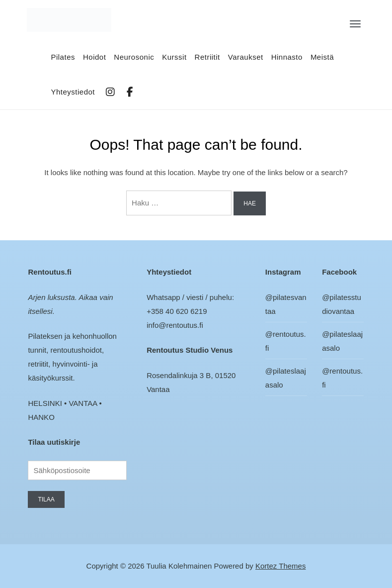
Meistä (322, 57)
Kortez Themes (280, 566)
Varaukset (246, 57)
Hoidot (94, 57)
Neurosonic (134, 57)
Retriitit (207, 57)
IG (111, 92)
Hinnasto (287, 57)
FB (130, 92)
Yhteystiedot (73, 92)
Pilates (63, 57)
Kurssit (174, 57)
